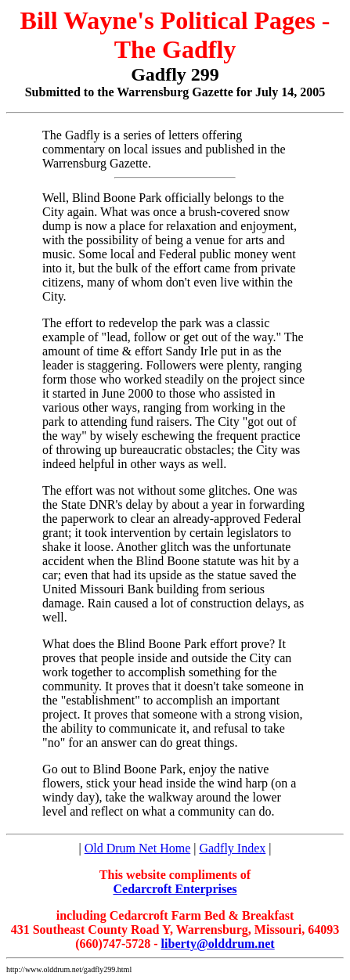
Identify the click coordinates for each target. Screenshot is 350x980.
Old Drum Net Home (138, 848)
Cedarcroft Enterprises (175, 889)
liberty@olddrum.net (218, 944)
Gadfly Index (232, 848)
